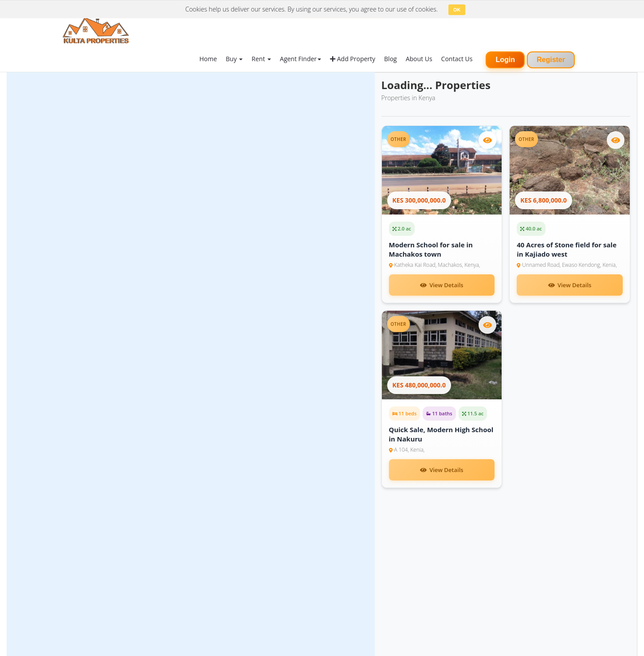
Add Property (353, 59)
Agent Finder (300, 59)
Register (551, 60)
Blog (391, 59)
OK (457, 10)
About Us (419, 59)
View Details (442, 285)
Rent (261, 59)
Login (505, 60)
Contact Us (457, 59)
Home (208, 59)
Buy (234, 59)
